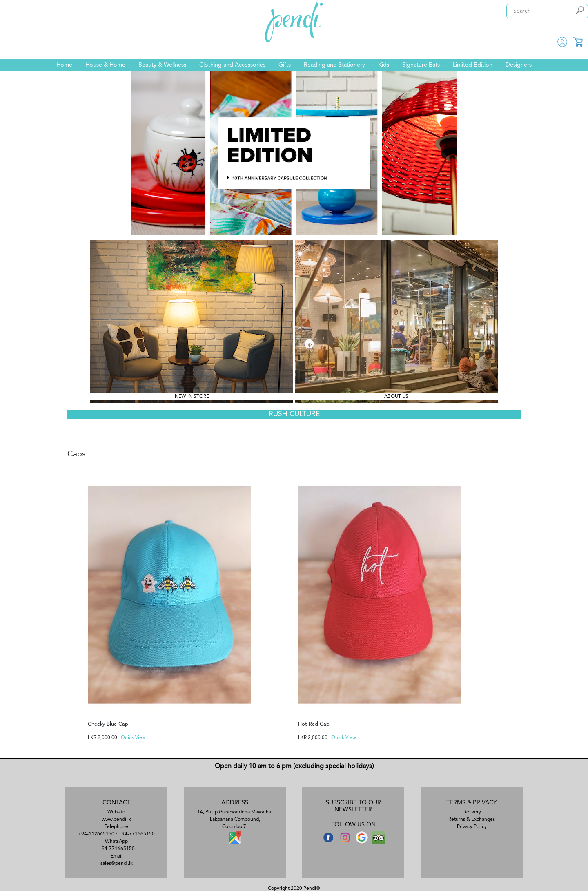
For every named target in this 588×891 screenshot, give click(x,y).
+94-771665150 (137, 834)
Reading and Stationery (334, 65)
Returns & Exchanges (472, 820)
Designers (519, 65)
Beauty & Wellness (162, 65)
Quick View (133, 738)
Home (64, 65)
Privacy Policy (472, 827)
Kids (384, 65)
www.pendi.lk (116, 820)
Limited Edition (473, 65)
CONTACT (116, 803)
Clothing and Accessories (232, 65)
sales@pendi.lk (117, 864)
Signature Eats (421, 65)
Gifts (285, 65)
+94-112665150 (96, 834)
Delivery (472, 812)
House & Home (105, 65)
